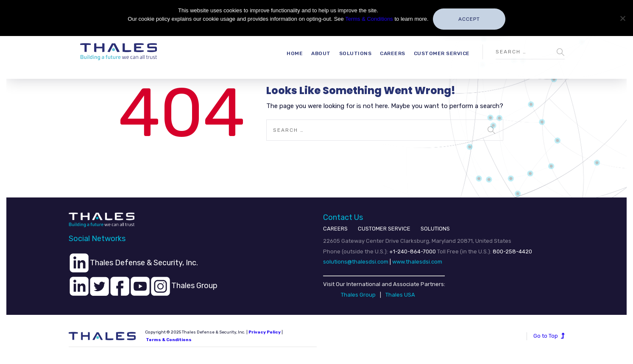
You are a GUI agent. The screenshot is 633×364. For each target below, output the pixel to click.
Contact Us (343, 217)
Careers (393, 53)
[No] (622, 18)
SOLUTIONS (435, 229)
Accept (469, 19)
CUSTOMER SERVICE (384, 229)
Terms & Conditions (169, 340)
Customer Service (442, 53)
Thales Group (358, 295)
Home (295, 53)
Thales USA (400, 295)
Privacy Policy (265, 332)
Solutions (356, 53)
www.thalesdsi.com (417, 262)
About (321, 53)
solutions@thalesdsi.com (356, 262)
